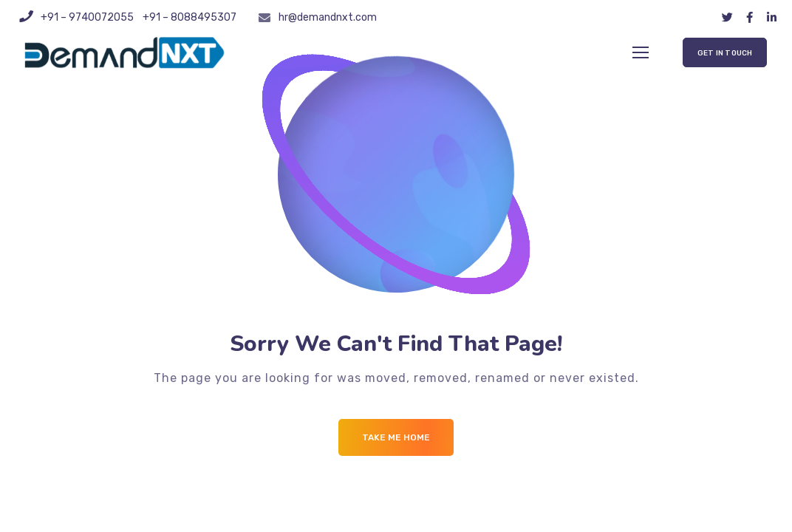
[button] (725, 52)
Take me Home (396, 437)
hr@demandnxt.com (328, 17)
